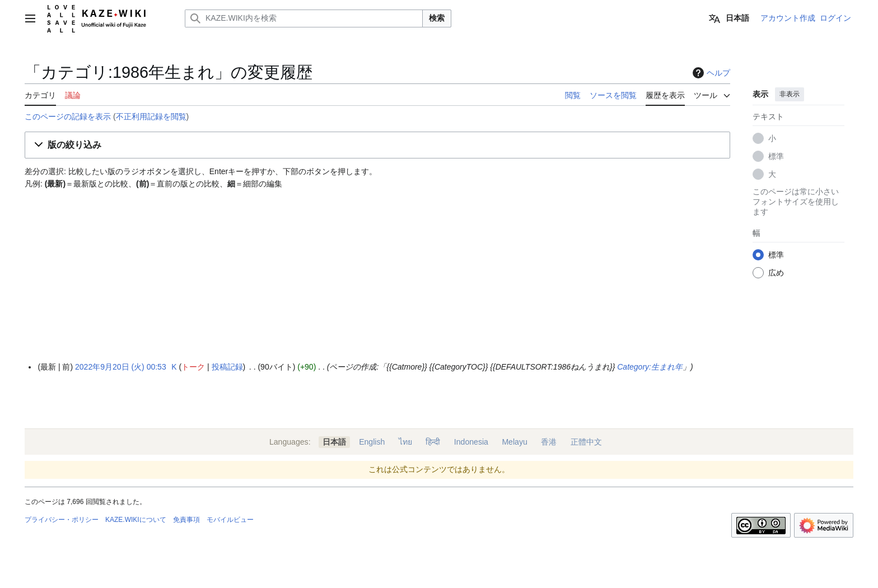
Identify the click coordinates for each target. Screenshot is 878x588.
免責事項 (186, 520)
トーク (193, 367)
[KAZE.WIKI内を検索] (304, 18)
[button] (377, 145)
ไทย (405, 442)
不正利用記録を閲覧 (151, 116)
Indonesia (471, 442)
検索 (437, 18)
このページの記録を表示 (68, 116)
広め (776, 273)
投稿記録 (227, 367)
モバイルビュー (230, 520)
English (372, 442)
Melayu (514, 442)
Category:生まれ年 (650, 367)
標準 (776, 156)
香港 (549, 442)
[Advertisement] (377, 276)
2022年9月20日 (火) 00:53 (121, 367)
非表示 (790, 94)
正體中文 (586, 442)
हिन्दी (433, 442)
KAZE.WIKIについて (136, 520)
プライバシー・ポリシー (62, 520)
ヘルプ (710, 73)
